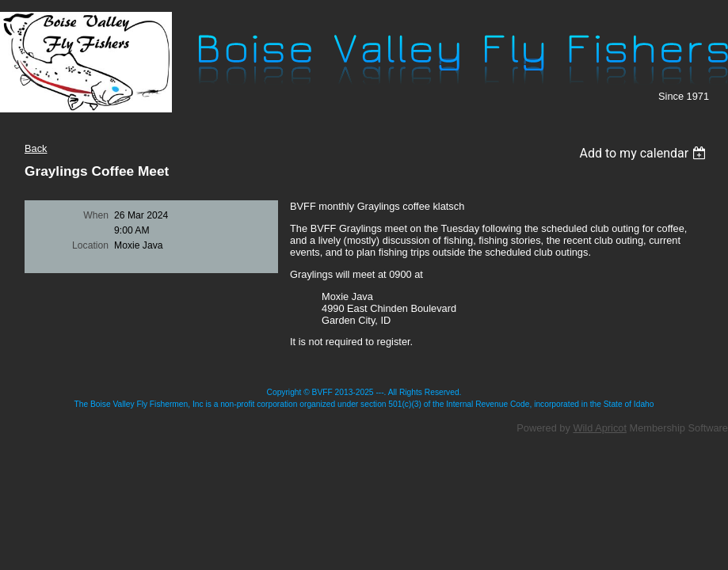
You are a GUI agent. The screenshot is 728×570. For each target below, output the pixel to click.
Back (36, 148)
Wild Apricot (600, 428)
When (96, 215)
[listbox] (644, 153)
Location (90, 245)
